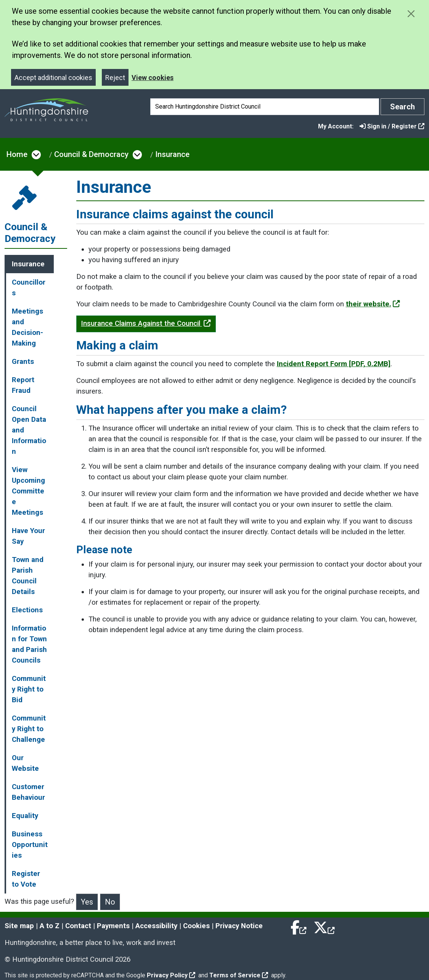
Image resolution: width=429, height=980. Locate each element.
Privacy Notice (239, 926)
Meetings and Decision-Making (27, 327)
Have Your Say (28, 536)
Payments (113, 926)
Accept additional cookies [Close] (53, 78)
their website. (373, 304)
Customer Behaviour (28, 792)
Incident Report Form (334, 364)
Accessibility (156, 926)
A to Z (50, 926)
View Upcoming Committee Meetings (28, 491)
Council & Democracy (91, 154)
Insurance (172, 154)
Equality (25, 816)
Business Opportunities (30, 845)
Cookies (196, 926)
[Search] (265, 107)
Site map (19, 926)
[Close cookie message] (411, 14)
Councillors (29, 288)
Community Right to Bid (29, 689)
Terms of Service (239, 975)
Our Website (25, 763)
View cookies (153, 78)
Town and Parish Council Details (28, 576)
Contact (78, 926)
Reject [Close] (115, 78)
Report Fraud (23, 385)
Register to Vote (26, 879)
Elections (27, 610)
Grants (23, 362)
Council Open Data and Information (29, 430)
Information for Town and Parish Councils (29, 644)
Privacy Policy (171, 975)
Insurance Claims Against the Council (146, 323)
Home (17, 154)
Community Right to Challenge (29, 729)
